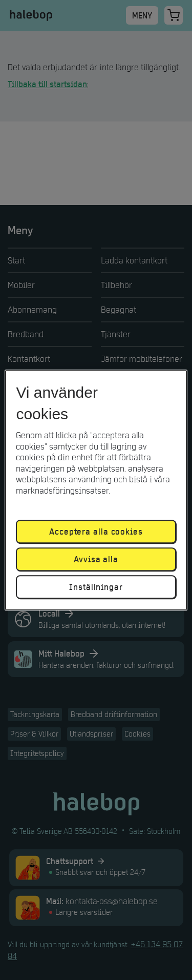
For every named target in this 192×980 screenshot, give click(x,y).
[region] (96, 490)
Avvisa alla (96, 559)
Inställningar (96, 587)
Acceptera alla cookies (96, 532)
